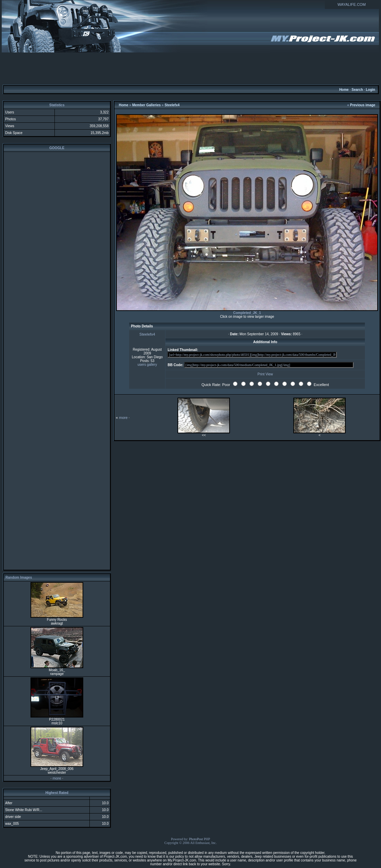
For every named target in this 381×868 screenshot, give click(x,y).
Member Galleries (146, 105)
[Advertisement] (190, 68)
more (57, 778)
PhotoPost (196, 839)
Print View (265, 374)
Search (357, 90)
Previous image (363, 105)
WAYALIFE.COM (352, 4)
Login (371, 90)
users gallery (147, 365)
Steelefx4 (172, 105)
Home (344, 90)
